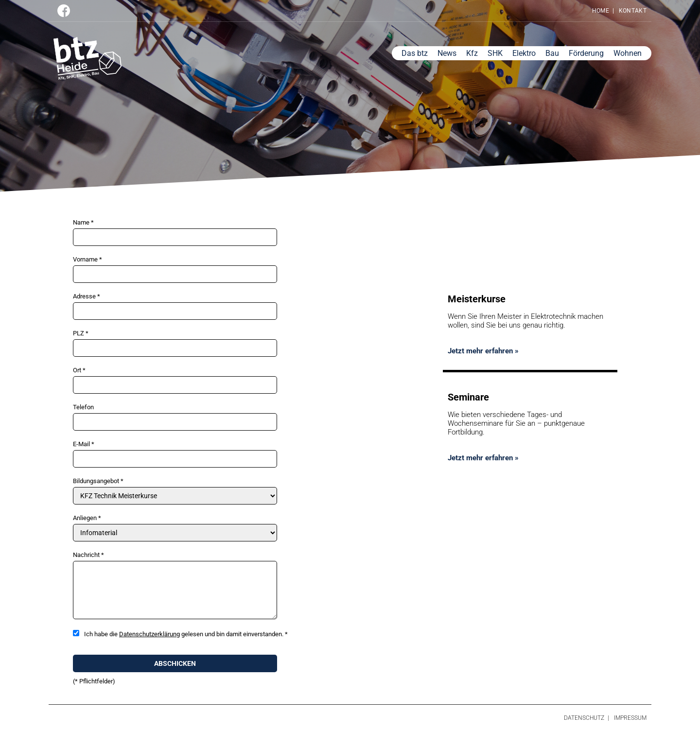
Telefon (83, 407)
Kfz (472, 53)
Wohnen (628, 53)
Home (601, 11)
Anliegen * (87, 518)
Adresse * (87, 296)
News (447, 53)
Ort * (79, 370)
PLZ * (81, 333)
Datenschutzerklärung (149, 634)
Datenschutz (584, 718)
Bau (552, 53)
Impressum (630, 718)
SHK (495, 53)
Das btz (415, 53)
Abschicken (175, 663)
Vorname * (87, 259)
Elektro (524, 53)
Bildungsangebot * (98, 481)
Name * (83, 222)
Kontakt (633, 11)
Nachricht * (88, 555)
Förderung (586, 53)
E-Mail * (84, 444)
